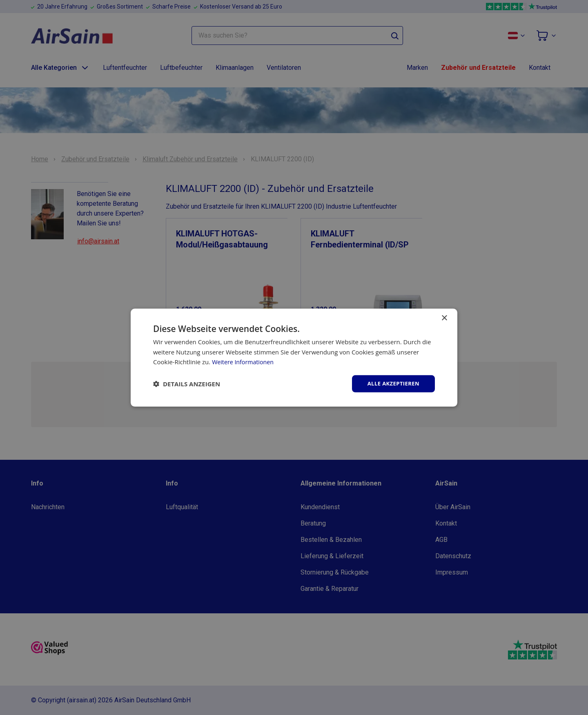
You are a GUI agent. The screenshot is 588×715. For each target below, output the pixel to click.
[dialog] (294, 357)
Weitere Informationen (244, 361)
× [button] (444, 317)
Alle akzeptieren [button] (392, 383)
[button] (187, 384)
